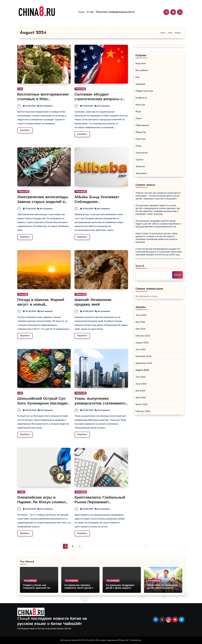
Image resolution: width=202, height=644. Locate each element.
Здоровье (140, 84)
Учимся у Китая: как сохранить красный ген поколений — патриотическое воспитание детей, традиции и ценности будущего (158, 196)
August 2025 (142, 343)
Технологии (142, 153)
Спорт (21, 492)
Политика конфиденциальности (115, 12)
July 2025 (141, 349)
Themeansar (135, 640)
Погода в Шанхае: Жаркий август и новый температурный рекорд (41, 305)
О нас (90, 12)
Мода (138, 112)
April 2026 (141, 329)
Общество (23, 191)
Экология (23, 294)
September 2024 (144, 363)
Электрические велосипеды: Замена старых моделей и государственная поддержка (43, 202)
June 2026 (141, 315)
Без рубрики (142, 70)
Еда (20, 89)
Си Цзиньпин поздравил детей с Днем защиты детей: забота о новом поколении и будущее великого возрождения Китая (158, 224)
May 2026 (140, 322)
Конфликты (141, 98)
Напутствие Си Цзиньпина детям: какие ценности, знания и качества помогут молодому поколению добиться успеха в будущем (157, 238)
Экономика (81, 191)
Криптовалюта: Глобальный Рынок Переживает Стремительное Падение (100, 502)
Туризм (139, 160)
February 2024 (143, 411)
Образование (142, 125)
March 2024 (142, 404)
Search (140, 266)
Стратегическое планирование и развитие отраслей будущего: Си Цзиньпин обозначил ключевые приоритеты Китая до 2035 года (159, 252)
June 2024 (141, 384)
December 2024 (144, 356)
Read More (25, 130)
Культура (140, 105)
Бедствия (141, 63)
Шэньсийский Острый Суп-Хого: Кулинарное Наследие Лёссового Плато (42, 404)
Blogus (122, 640)
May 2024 (140, 391)
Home (81, 12)
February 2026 (143, 336)
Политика (80, 89)
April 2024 (141, 398)
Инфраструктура (144, 91)
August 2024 (142, 370)
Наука (139, 118)
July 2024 (141, 377)
